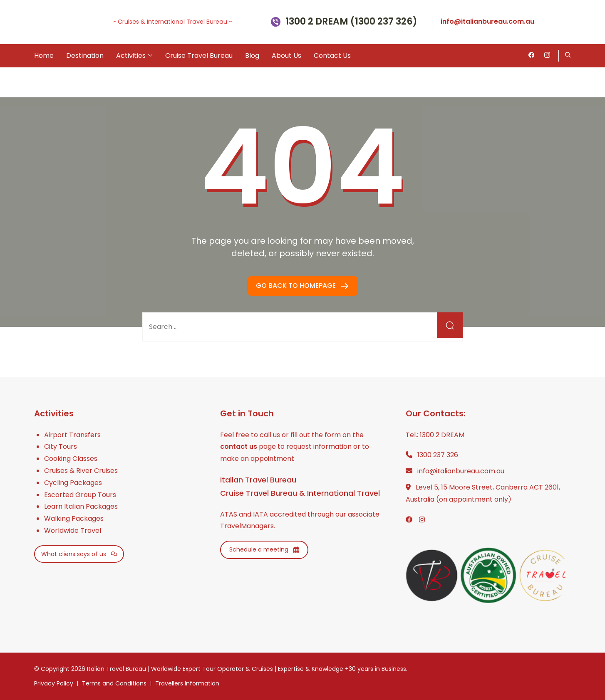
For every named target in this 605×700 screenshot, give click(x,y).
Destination (85, 56)
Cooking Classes (71, 459)
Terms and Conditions (114, 683)
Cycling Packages (73, 483)
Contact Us (332, 56)
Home (44, 56)
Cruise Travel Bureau (199, 56)
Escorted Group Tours (80, 495)
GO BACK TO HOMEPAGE (297, 286)
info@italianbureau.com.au (487, 21)
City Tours (61, 446)
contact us (239, 446)
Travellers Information (187, 683)
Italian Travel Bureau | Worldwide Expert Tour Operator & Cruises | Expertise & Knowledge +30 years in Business (247, 669)
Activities (131, 56)
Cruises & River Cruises (81, 471)
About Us (286, 56)
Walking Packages (74, 518)
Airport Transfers (72, 435)
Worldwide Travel (73, 531)
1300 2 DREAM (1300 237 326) (351, 22)
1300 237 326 (438, 455)
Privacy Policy (54, 683)
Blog (252, 56)
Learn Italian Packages (81, 506)
